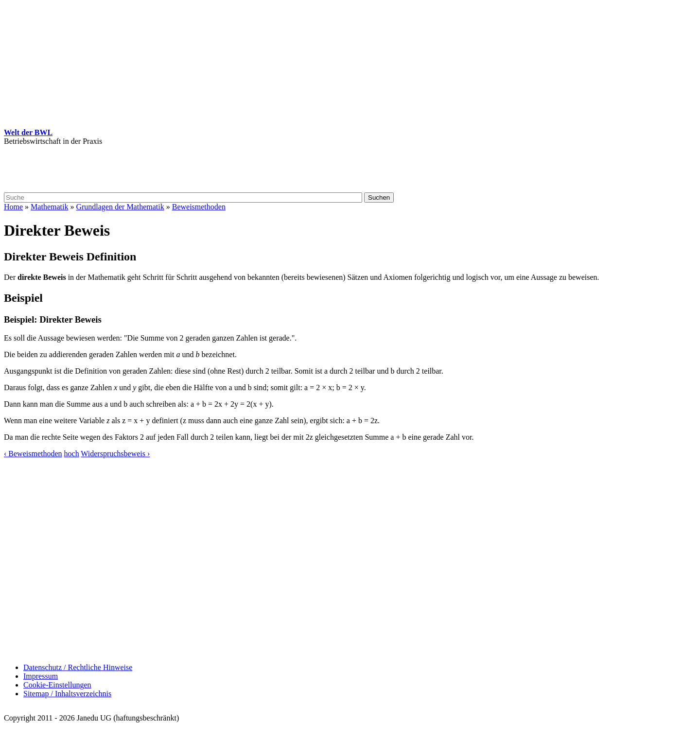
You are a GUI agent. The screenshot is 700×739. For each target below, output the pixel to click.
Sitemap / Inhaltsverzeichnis (67, 694)
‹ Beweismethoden (33, 454)
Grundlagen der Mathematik (120, 207)
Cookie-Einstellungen (57, 685)
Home (13, 207)
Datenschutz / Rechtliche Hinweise (78, 667)
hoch (72, 454)
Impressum (41, 676)
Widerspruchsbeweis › (115, 454)
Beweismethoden (199, 207)
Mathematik (49, 207)
